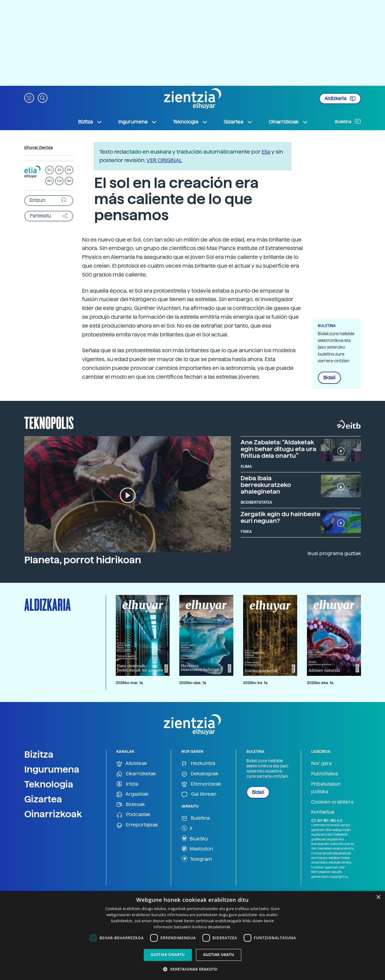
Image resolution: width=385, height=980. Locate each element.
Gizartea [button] (238, 122)
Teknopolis (49, 422)
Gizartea (43, 799)
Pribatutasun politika (326, 788)
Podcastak (133, 815)
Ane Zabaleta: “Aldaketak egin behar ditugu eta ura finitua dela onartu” (278, 449)
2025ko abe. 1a (193, 683)
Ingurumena (52, 769)
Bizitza (39, 754)
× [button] (378, 897)
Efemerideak (201, 784)
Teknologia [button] (190, 122)
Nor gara (321, 763)
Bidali (329, 378)
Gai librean (199, 794)
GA (69, 181)
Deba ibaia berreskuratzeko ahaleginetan (266, 485)
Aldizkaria (340, 99)
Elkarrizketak (136, 774)
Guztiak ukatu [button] (219, 955)
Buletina (348, 121)
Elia (266, 152)
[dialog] (192, 935)
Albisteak (132, 764)
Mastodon (197, 849)
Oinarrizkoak (53, 814)
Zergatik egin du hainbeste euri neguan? (280, 517)
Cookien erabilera (332, 802)
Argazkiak (132, 794)
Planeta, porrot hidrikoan (83, 560)
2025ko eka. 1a (320, 683)
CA (59, 181)
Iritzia (127, 784)
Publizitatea (325, 774)
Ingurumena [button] (138, 122)
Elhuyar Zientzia (39, 148)
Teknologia (49, 784)
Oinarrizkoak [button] (288, 122)
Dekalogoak (200, 774)
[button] (29, 97)
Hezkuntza (198, 764)
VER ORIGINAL (164, 160)
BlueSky (195, 838)
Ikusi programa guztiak (334, 553)
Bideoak (131, 805)
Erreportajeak (137, 825)
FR (69, 170)
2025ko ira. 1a (255, 683)
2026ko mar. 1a (129, 683)
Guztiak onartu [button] (168, 955)
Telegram (197, 859)
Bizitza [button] (90, 122)
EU (50, 170)
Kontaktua (323, 812)
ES (59, 170)
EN (50, 181)
